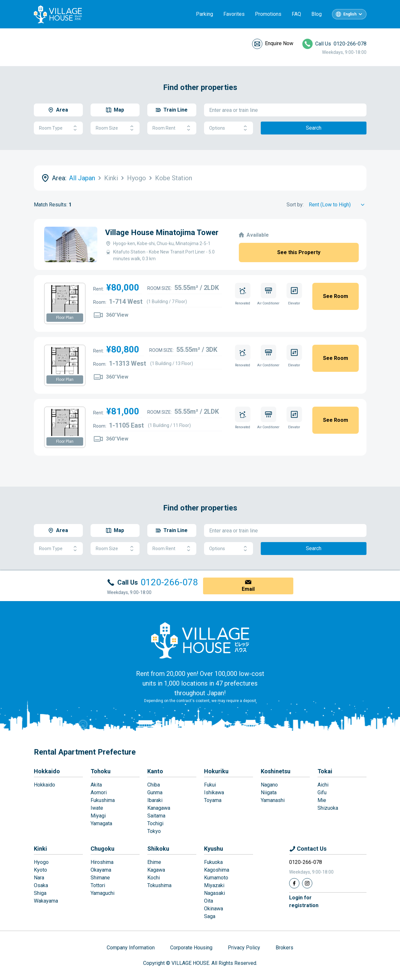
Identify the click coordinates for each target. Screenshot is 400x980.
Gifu (322, 792)
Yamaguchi (102, 893)
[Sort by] (338, 205)
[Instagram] (307, 883)
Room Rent (172, 128)
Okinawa (214, 909)
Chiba (154, 785)
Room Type (58, 128)
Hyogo (41, 862)
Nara (39, 878)
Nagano (269, 785)
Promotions (268, 14)
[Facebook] (294, 883)
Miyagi (98, 816)
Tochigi (155, 823)
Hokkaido (47, 771)
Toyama (213, 800)
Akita (96, 785)
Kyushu (214, 849)
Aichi (323, 785)
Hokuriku (216, 771)
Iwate (97, 808)
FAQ (296, 14)
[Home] (200, 640)
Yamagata (101, 823)
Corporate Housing (191, 948)
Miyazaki (214, 885)
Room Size (115, 128)
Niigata (269, 792)
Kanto (155, 771)
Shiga (40, 893)
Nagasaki (215, 893)
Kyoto (40, 870)
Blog (317, 14)
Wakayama (46, 901)
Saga (210, 916)
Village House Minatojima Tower (162, 233)
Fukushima (103, 800)
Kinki (40, 849)
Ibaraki (155, 800)
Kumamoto (216, 878)
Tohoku (101, 771)
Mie (322, 800)
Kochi (154, 878)
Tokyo (154, 831)
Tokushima (159, 885)
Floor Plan (65, 318)
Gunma (155, 792)
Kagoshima (217, 870)
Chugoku (102, 849)
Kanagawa (159, 808)
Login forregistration (304, 901)
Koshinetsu (276, 771)
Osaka (41, 885)
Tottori (98, 885)
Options (229, 128)
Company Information (131, 948)
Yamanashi (273, 800)
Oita (209, 901)
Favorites (234, 14)
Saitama (156, 816)
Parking (205, 14)
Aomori (99, 792)
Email (248, 589)
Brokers (284, 948)
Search (314, 128)
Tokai (325, 771)
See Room (336, 296)
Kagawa (156, 870)
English (350, 14)
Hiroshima (102, 862)
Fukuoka (213, 862)
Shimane (100, 878)
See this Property (299, 252)
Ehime (154, 862)
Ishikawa (214, 792)
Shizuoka (328, 808)
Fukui (210, 785)
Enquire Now (279, 43)
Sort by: (295, 205)
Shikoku (158, 849)
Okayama (101, 870)
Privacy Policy (244, 948)
